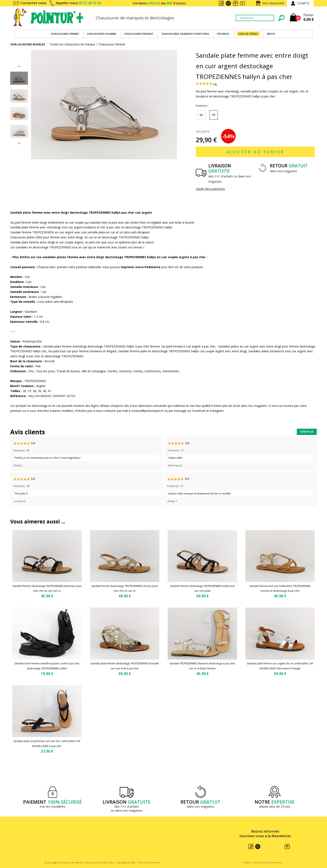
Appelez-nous (78, 3)
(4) (215, 84)
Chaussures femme (112, 44)
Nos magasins (273, 3)
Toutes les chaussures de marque (72, 44)
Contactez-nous (33, 3)
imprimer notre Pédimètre (141, 267)
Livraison (159, 3)
